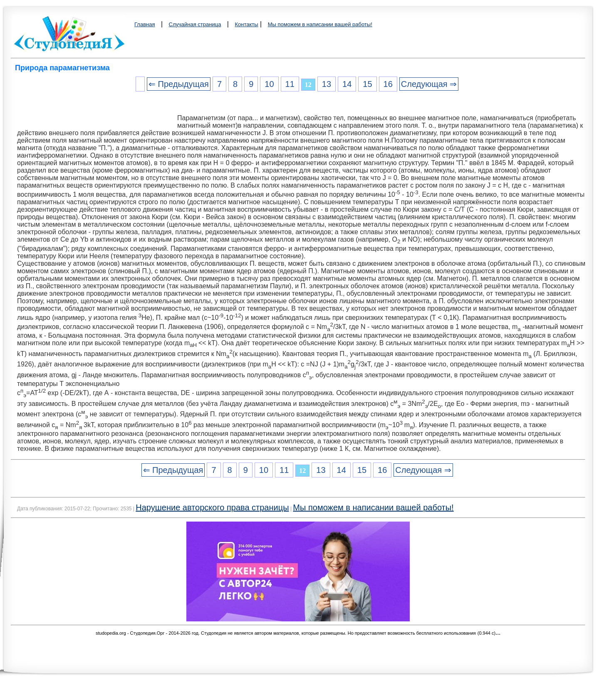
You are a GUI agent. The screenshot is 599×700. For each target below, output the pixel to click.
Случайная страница (195, 24)
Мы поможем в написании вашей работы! (320, 24)
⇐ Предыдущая (179, 84)
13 (327, 84)
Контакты (246, 24)
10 (269, 84)
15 (367, 84)
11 (290, 84)
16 (388, 84)
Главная (145, 24)
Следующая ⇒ (429, 84)
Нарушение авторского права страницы (212, 507)
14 (347, 84)
